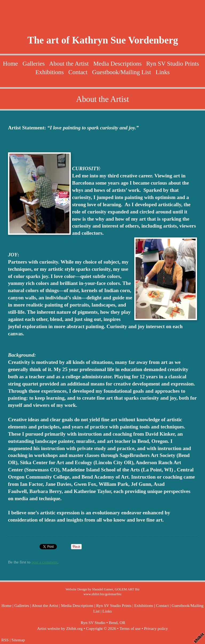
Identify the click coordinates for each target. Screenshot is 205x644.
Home (10, 63)
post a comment (44, 562)
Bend (113, 623)
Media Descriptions (117, 63)
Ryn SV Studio (93, 623)
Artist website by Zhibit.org (60, 628)
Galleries (34, 63)
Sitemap (18, 640)
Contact (78, 72)
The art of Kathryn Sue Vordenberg (103, 40)
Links (163, 72)
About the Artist (69, 63)
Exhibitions (50, 72)
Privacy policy (156, 628)
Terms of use (130, 628)
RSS (5, 640)
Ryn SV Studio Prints (173, 63)
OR (122, 623)
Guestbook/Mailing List (122, 72)
